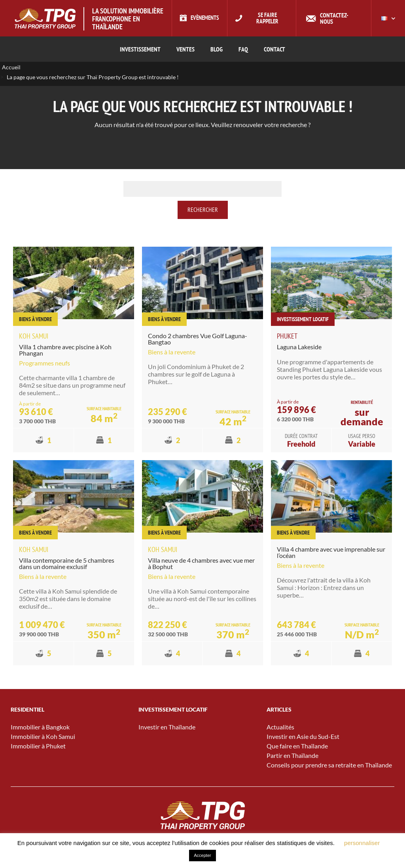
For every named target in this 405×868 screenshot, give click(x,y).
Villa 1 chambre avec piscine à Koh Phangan (65, 350)
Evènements (205, 18)
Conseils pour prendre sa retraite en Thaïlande (329, 765)
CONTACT (274, 49)
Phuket (287, 336)
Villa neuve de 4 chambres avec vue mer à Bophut (201, 563)
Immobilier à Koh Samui (43, 737)
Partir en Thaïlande (292, 756)
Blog (217, 49)
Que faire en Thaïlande (297, 746)
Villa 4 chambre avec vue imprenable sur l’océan (331, 552)
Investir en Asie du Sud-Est (303, 737)
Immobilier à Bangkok (40, 727)
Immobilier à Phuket (38, 746)
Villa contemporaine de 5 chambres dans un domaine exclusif (67, 563)
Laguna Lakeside (299, 347)
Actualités (280, 727)
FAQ (243, 49)
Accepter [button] (202, 855)
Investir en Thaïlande (167, 727)
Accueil (11, 68)
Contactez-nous (337, 18)
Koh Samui (34, 336)
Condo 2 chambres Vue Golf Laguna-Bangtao (198, 339)
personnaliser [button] (362, 843)
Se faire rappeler (269, 18)
